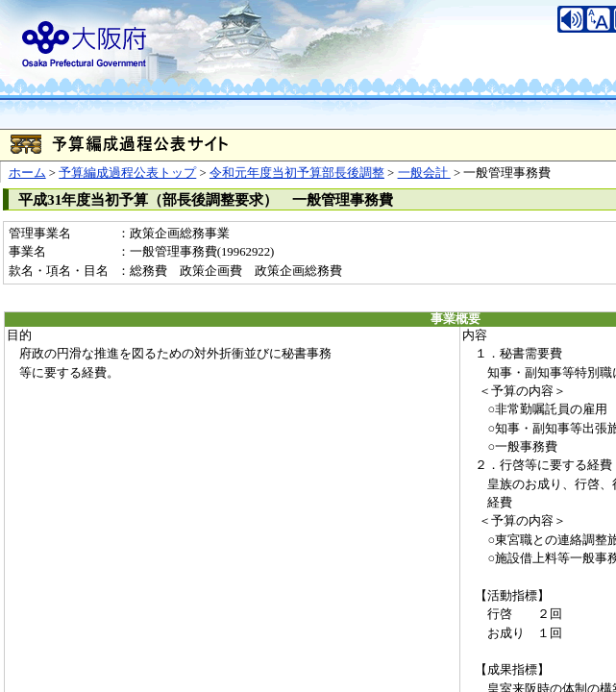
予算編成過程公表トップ (127, 173)
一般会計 (424, 173)
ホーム (27, 173)
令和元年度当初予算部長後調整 (297, 173)
